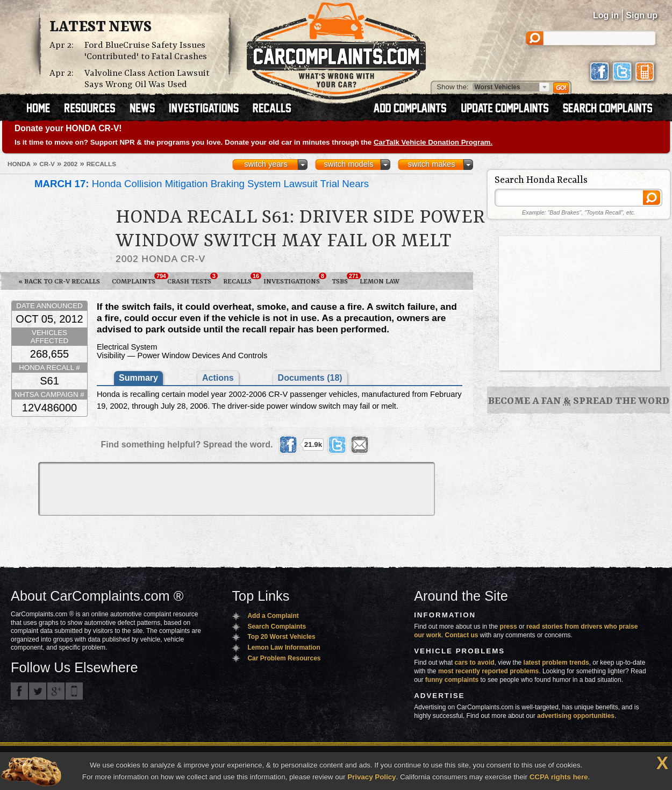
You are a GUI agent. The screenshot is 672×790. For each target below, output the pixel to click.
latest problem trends (556, 663)
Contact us (462, 635)
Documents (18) (310, 378)
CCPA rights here (559, 777)
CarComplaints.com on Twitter (38, 691)
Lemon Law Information (284, 647)
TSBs (343, 279)
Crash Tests (192, 279)
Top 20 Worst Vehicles (281, 637)
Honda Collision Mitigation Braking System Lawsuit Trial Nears (202, 184)
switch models (348, 164)
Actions (218, 378)
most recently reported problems (488, 671)
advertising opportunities (576, 716)
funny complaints (452, 680)
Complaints (137, 279)
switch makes (432, 164)
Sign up (642, 15)
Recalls (240, 279)
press (509, 627)
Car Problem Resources (284, 658)
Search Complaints (277, 627)
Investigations (295, 279)
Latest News (101, 27)
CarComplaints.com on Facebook (19, 691)
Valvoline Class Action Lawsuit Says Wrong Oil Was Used (147, 79)
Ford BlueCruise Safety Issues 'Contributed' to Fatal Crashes (146, 51)
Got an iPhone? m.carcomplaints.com (74, 691)
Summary (138, 378)
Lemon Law (380, 282)
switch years (266, 164)
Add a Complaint (273, 616)
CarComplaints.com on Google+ (56, 691)
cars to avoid (475, 663)
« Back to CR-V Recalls (59, 282)
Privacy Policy (371, 777)
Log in (606, 15)
